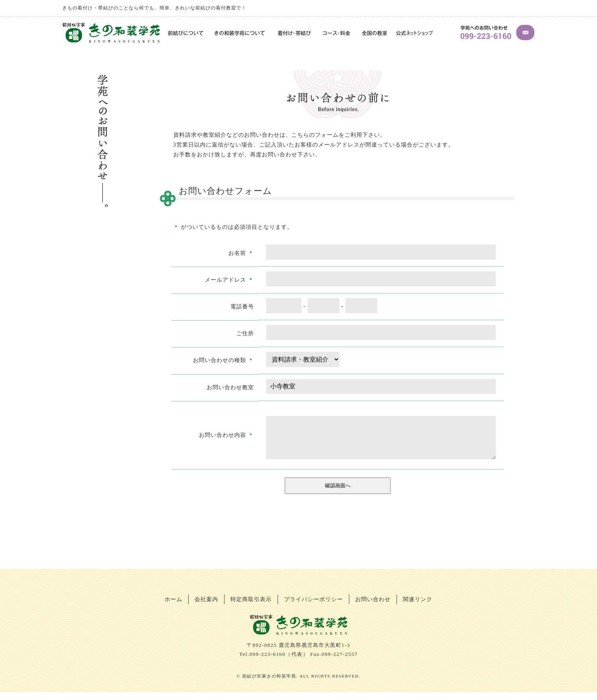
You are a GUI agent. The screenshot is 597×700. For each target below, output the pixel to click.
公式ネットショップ (414, 34)
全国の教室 (374, 34)
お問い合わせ (373, 607)
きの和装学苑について (241, 34)
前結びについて (185, 34)
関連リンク (418, 607)
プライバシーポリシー (313, 607)
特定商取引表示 (251, 607)
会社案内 (206, 607)
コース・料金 (337, 34)
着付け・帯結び (295, 34)
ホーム (173, 607)
